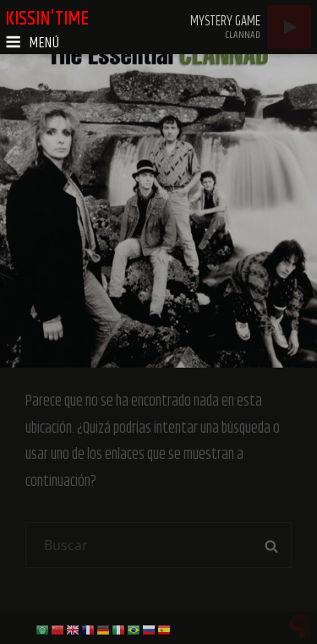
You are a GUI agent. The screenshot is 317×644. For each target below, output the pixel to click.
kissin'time (47, 19)
